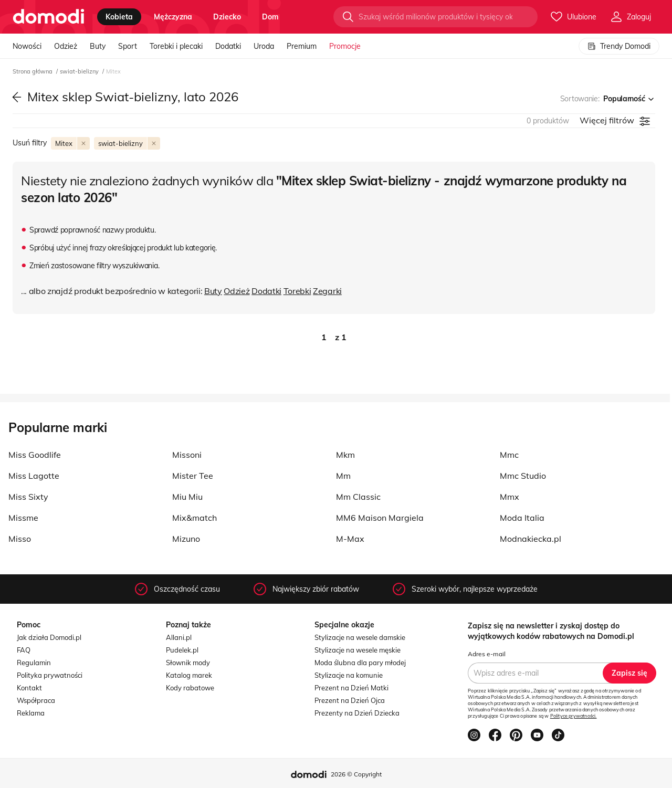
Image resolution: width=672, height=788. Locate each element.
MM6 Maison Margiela (380, 518)
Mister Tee (193, 476)
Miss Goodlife (35, 455)
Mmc (509, 455)
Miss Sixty (28, 497)
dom (270, 17)
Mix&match (195, 518)
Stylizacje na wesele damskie (360, 637)
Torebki (297, 291)
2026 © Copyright (356, 774)
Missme (23, 518)
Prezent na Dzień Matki (351, 688)
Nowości (27, 46)
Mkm (345, 455)
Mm (343, 476)
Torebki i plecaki (176, 46)
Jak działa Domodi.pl (49, 637)
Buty (98, 46)
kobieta (119, 17)
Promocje (345, 46)
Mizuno (186, 539)
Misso (20, 539)
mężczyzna (173, 17)
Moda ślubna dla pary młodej (360, 663)
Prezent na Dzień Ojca (350, 700)
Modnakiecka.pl (531, 539)
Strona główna (33, 71)
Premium (302, 46)
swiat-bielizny (80, 71)
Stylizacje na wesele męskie (358, 650)
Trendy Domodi (619, 46)
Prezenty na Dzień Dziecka (357, 713)
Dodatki (228, 46)
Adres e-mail (487, 654)
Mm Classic (358, 497)
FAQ (24, 650)
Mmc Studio (523, 476)
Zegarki (327, 291)
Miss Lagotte (34, 476)
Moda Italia (522, 518)
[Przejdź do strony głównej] (49, 17)
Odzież (66, 46)
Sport (128, 46)
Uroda (264, 46)
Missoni (187, 455)
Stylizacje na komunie (349, 675)
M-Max (350, 539)
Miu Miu (187, 497)
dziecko (227, 17)
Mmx (510, 497)
